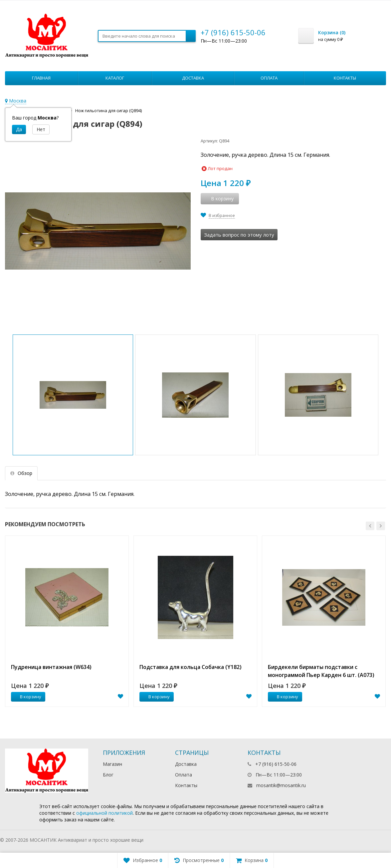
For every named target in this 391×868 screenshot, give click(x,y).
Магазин (112, 764)
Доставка (193, 78)
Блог (108, 775)
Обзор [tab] (21, 473)
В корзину (27, 697)
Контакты (345, 78)
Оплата (269, 78)
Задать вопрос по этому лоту (239, 235)
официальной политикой (104, 813)
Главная (41, 78)
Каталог (115, 78)
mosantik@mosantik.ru (281, 785)
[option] (67, 621)
